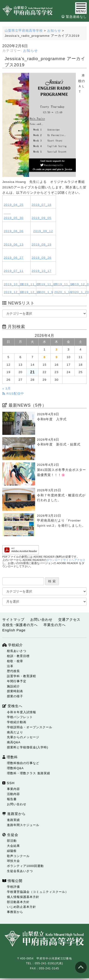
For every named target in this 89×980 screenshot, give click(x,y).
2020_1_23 (80, 292)
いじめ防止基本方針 (21, 907)
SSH (8, 783)
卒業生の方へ (55, 625)
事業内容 (13, 789)
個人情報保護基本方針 (23, 897)
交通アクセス (69, 619)
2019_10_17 (42, 271)
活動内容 (13, 794)
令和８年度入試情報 (21, 712)
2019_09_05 (42, 218)
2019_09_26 (42, 258)
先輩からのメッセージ (23, 737)
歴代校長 (13, 671)
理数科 (10, 757)
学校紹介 (13, 645)
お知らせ (31, 51)
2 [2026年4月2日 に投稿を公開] (57, 349)
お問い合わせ (41, 619)
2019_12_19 (31, 292)
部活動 (12, 841)
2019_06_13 (14, 244)
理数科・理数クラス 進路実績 (29, 773)
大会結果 (13, 846)
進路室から (14, 814)
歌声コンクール (18, 856)
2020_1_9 (45, 292)
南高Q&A (14, 742)
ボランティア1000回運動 (25, 866)
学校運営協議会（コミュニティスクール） (38, 892)
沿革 (10, 666)
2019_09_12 (43, 231)
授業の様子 (15, 696)
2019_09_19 (42, 244)
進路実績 (13, 820)
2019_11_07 (31, 284)
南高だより (15, 732)
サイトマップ (13, 619)
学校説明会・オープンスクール (30, 727)
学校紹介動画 (17, 722)
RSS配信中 (13, 394)
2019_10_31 (14, 284)
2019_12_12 (14, 292)
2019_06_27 (14, 258)
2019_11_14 (64, 284)
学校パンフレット (20, 717)
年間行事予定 (17, 681)
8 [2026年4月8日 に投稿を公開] (44, 357)
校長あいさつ (17, 651)
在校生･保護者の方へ (20, 625)
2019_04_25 (14, 205)
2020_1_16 (63, 292)
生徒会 (10, 835)
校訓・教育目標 (18, 656)
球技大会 (13, 861)
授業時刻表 (15, 691)
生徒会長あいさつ (20, 871)
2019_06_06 (14, 231)
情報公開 (12, 881)
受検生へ (12, 706)
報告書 (12, 799)
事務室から (15, 912)
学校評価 (13, 887)
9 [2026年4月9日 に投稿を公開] (57, 357)
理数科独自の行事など (23, 763)
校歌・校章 (15, 661)
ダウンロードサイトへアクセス (66, 560)
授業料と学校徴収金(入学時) (28, 747)
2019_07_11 (14, 271)
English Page (14, 630)
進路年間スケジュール (23, 825)
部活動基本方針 (18, 902)
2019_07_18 (42, 205)
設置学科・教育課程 (21, 676)
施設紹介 (13, 686)
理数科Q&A (15, 768)
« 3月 (7, 389)
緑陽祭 (12, 851)
